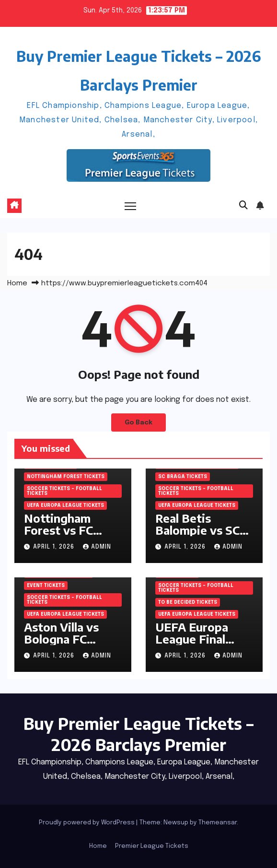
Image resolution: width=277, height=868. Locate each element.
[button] (243, 206)
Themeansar (218, 823)
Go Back (138, 422)
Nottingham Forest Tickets (66, 477)
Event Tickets (46, 586)
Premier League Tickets (152, 846)
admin (97, 547)
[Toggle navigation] (130, 206)
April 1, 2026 (55, 547)
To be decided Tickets (188, 602)
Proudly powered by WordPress (87, 823)
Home (17, 283)
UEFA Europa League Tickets (65, 505)
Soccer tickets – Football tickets (64, 491)
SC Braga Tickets (183, 477)
